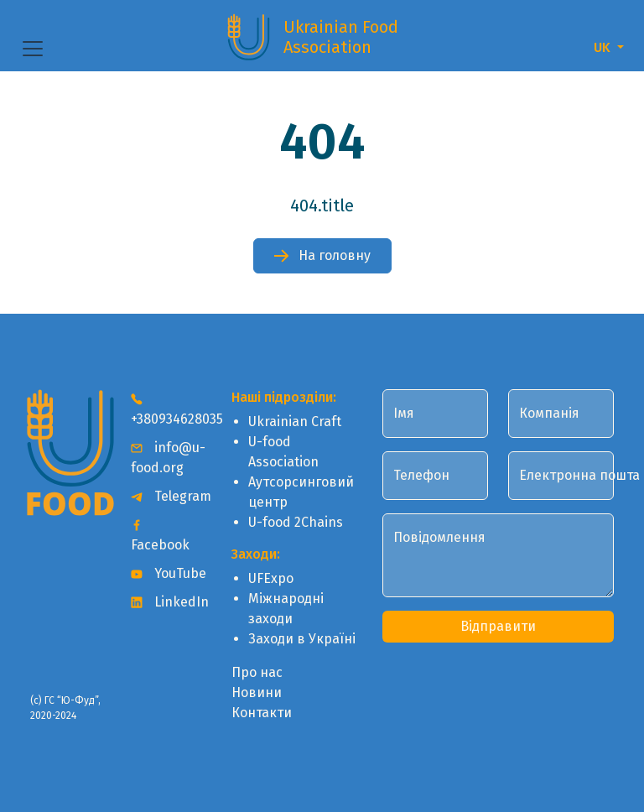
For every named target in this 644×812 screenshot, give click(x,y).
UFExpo (271, 578)
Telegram (171, 496)
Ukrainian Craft (295, 422)
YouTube (169, 573)
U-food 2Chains (296, 522)
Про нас (257, 672)
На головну (322, 255)
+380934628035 (171, 410)
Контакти (262, 713)
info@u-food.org (168, 458)
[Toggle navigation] (33, 49)
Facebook (160, 536)
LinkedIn (170, 602)
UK (604, 47)
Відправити (498, 626)
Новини (257, 692)
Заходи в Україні (302, 639)
